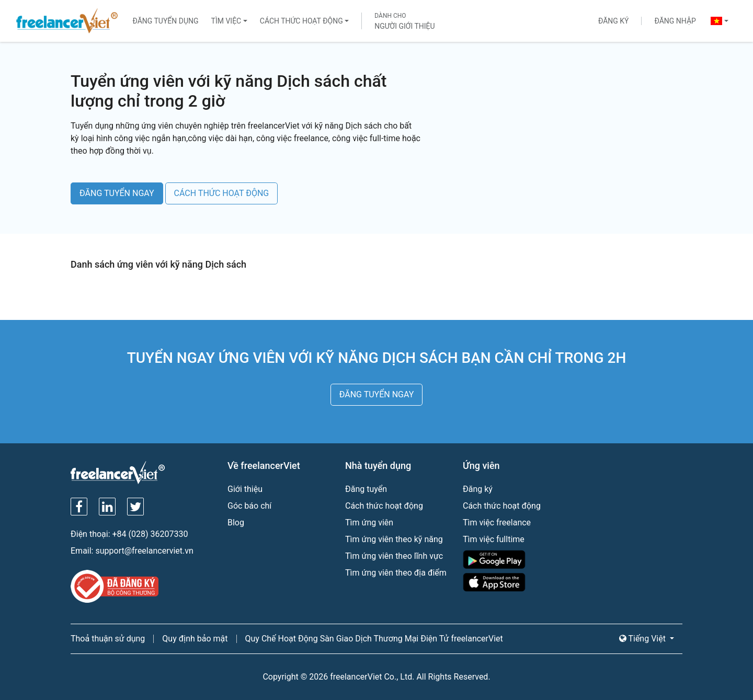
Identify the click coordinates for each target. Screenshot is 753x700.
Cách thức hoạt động (301, 21)
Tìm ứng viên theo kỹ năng (394, 539)
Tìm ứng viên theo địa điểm (396, 573)
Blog (236, 523)
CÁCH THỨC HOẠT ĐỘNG (222, 193)
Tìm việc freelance (497, 523)
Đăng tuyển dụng (165, 21)
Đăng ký (614, 21)
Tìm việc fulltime (494, 539)
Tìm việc (226, 21)
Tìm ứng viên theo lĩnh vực (394, 556)
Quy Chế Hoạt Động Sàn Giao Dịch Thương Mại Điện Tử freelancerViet (374, 639)
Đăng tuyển (366, 489)
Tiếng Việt (643, 639)
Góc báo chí (249, 506)
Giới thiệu (245, 489)
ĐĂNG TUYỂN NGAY (117, 193)
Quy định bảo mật (195, 639)
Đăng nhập (675, 21)
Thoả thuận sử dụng (108, 639)
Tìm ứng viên (369, 523)
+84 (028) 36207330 (150, 534)
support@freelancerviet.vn (144, 551)
